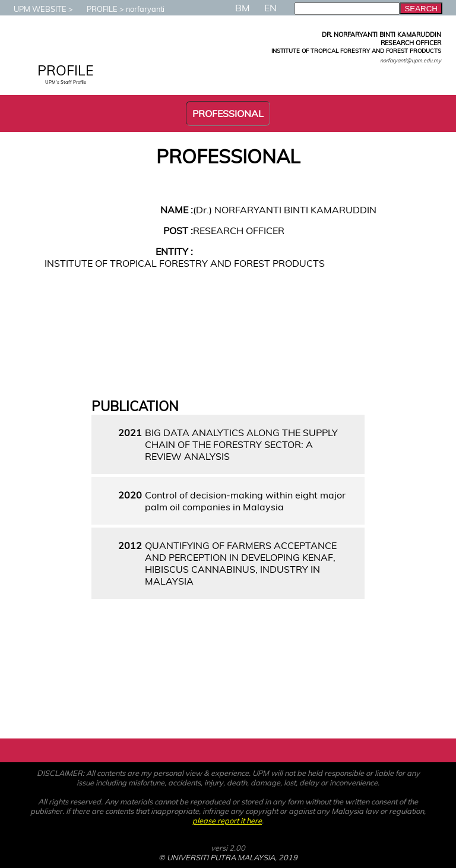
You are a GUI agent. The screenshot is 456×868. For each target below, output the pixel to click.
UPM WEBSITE (34, 9)
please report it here (227, 820)
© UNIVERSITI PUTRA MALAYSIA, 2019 (228, 857)
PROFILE (96, 9)
